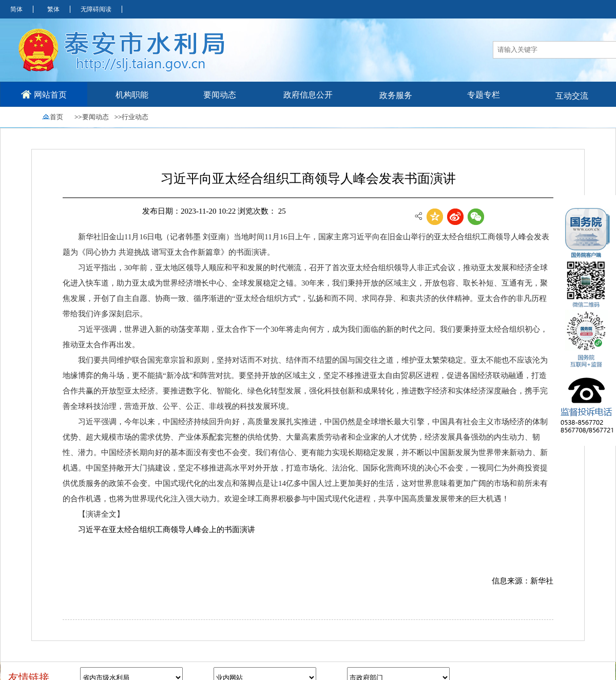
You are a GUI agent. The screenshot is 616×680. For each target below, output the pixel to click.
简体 (16, 9)
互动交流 (572, 96)
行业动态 (135, 117)
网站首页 (44, 95)
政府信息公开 (308, 95)
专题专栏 (484, 95)
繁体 (53, 9)
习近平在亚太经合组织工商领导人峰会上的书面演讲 (167, 530)
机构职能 (132, 95)
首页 (56, 117)
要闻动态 (220, 95)
